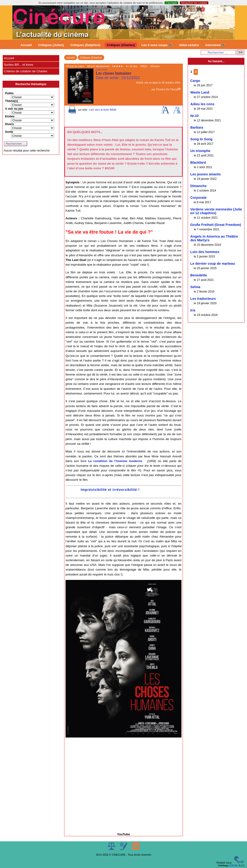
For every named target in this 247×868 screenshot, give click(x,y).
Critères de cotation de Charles (26, 71)
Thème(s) (12, 101)
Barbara (197, 127)
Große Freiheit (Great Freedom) (216, 225)
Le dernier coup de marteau (213, 264)
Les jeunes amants (206, 174)
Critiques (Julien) (51, 45)
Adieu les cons (202, 104)
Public (9, 93)
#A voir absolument (98, 66)
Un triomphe (200, 151)
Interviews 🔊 (215, 45)
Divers (10, 124)
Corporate (199, 198)
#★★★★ (118, 66)
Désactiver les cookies (194, 3)
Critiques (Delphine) (85, 45)
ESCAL (234, 865)
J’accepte (171, 3)
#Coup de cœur (75, 66)
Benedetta (199, 275)
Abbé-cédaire (189, 45)
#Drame (155, 66)
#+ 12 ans (131, 66)
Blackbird (198, 163)
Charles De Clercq (167, 89)
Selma (195, 287)
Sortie (9, 132)
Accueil (26, 45)
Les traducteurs (203, 299)
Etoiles (10, 116)
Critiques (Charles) (121, 45)
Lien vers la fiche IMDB (103, 110)
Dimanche (199, 186)
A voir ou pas (14, 109)
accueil (71, 58)
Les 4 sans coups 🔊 (157, 45)
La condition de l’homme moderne (115, 461)
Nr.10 (195, 116)
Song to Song (201, 139)
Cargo (195, 81)
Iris (193, 310)
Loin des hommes (205, 252)
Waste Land (200, 92)
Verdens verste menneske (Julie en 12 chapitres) (216, 211)
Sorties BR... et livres (19, 65)
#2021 (144, 66)
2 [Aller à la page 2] (196, 72)
